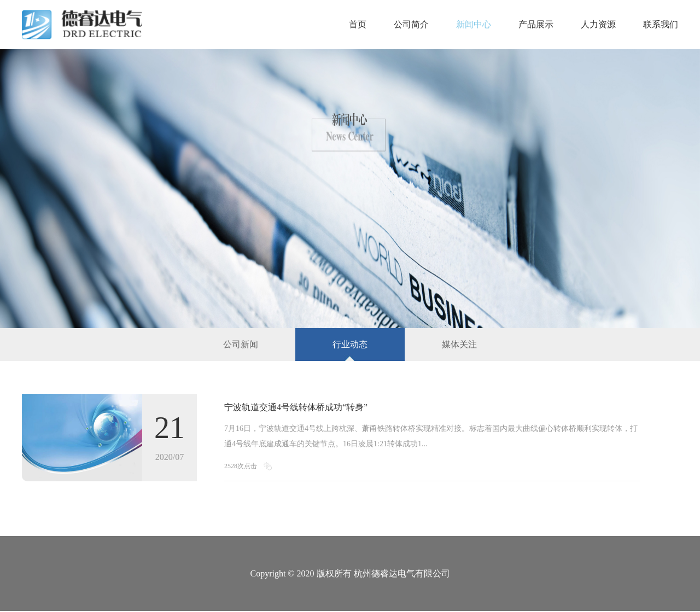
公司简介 (411, 24)
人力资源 (598, 24)
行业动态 (350, 344)
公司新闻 (241, 344)
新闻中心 (474, 24)
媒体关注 (459, 344)
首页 (358, 24)
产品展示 (536, 24)
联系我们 (661, 24)
